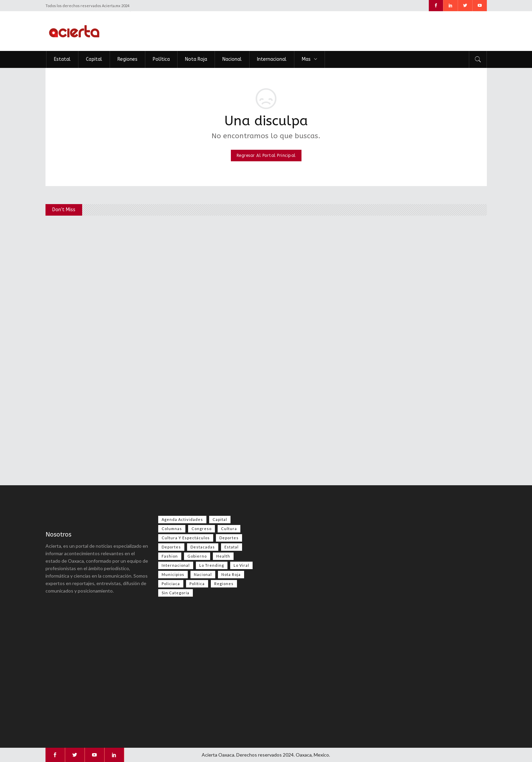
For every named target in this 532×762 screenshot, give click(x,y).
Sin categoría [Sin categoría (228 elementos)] (176, 593)
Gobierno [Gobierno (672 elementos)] (197, 556)
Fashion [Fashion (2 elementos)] (170, 556)
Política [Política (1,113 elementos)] (197, 584)
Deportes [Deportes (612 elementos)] (229, 538)
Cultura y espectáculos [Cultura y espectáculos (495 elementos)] (186, 538)
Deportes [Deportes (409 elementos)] (171, 547)
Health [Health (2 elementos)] (223, 556)
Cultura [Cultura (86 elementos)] (229, 529)
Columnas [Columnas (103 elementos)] (172, 529)
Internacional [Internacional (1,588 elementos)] (176, 565)
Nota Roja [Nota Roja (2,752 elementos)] (231, 574)
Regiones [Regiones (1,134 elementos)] (224, 584)
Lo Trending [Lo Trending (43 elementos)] (212, 565)
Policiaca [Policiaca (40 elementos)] (171, 584)
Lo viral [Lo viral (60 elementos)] (241, 565)
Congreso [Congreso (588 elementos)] (201, 529)
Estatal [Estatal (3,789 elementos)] (232, 547)
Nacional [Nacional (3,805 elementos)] (203, 574)
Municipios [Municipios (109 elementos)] (173, 574)
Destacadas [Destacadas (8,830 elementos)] (203, 547)
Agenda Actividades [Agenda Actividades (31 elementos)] (182, 519)
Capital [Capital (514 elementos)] (220, 519)
